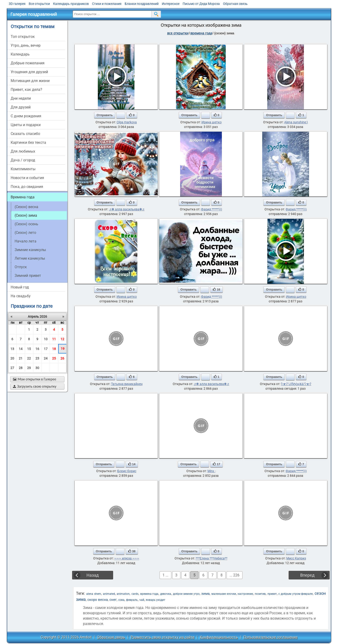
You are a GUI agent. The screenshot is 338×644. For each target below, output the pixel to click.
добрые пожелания (28, 63)
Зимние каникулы (30, 250)
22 (29, 358)
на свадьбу (21, 296)
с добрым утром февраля (296, 594)
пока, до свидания (27, 187)
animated (109, 594)
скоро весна (98, 600)
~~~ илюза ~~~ (127, 558)
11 (54, 339)
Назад (93, 575)
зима (205, 594)
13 (12, 349)
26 (62, 358)
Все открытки (39, 4)
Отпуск (21, 267)
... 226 (234, 575)
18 (54, 349)
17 (46, 349)
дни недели (21, 98)
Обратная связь (235, 4)
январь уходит (156, 600)
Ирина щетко (212, 122)
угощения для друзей (29, 72)
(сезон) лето (25, 233)
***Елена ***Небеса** (212, 558)
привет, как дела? (26, 90)
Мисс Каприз (296, 558)
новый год (20, 287)
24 (46, 358)
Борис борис (127, 471)
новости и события (27, 178)
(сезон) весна (26, 207)
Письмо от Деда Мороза (201, 4)
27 (12, 368)
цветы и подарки (26, 125)
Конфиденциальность (219, 637)
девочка (166, 594)
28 (21, 368)
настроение (245, 594)
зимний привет (28, 276)
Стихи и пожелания (107, 4)
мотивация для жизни (30, 81)
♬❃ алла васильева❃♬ (127, 209)
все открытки (178, 33)
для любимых (23, 151)
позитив (260, 594)
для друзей (21, 107)
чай (142, 600)
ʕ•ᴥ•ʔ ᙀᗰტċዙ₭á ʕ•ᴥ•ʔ (296, 384)
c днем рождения (26, 116)
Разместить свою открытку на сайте (162, 637)
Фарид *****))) (212, 209)
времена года (201, 33)
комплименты (23, 169)
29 (29, 368)
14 (21, 349)
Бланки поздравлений (142, 4)
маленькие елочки (224, 594)
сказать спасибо (25, 134)
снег (113, 600)
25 (54, 358)
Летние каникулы (30, 258)
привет (272, 594)
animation (123, 594)
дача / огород (23, 160)
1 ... (165, 575)
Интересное (171, 4)
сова (121, 600)
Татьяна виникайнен (127, 384)
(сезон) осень (26, 224)
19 (63, 349)
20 (12, 358)
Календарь (20, 54)
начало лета (26, 241)
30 (37, 368)
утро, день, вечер (26, 45)
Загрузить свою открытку (35, 386)
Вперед (307, 575)
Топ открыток (23, 37)
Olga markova (127, 122)
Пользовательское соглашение (270, 637)
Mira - (212, 471)
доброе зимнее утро (186, 594)
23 (37, 358)
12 (62, 339)
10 (46, 339)
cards (135, 594)
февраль (132, 600)
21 (21, 358)
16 (37, 349)
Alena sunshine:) (296, 122)
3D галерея (17, 4)
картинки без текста (28, 142)
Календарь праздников (71, 4)
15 (29, 349)
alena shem (94, 594)
